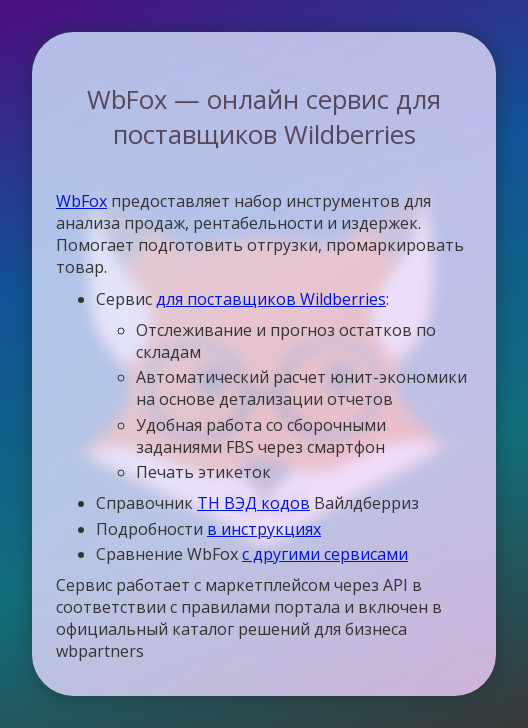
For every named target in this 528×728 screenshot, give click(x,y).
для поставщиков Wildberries (271, 299)
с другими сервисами (325, 554)
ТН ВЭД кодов (253, 503)
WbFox (81, 201)
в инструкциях (264, 529)
